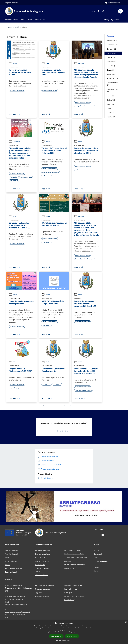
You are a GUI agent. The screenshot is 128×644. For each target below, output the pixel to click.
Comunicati (79, 63)
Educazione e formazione (73, 550)
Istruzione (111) (112, 78)
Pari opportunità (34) (112, 84)
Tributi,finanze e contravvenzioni (76, 557)
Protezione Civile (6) (113, 90)
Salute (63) (111, 96)
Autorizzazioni (69, 568)
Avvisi (45, 63)
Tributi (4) (110, 108)
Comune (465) (112, 49)
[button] (64, 641)
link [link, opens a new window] (83, 632)
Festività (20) (111, 62)
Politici (7, 565)
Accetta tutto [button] (56, 636)
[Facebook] (98, 11)
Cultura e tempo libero (42, 554)
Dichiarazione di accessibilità (74, 596)
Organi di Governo (11, 550)
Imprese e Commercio (42, 561)
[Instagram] (103, 11)
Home (10, 27)
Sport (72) (110, 104)
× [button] (126, 622)
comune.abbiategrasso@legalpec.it (17, 612)
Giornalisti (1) (111, 66)
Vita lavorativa (40, 558)
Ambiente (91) (112, 41)
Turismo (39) (111, 113)
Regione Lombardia (12, 3)
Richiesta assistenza (42, 596)
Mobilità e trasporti (41, 575)
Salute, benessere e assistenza (75, 565)
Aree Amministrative (12, 554)
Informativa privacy (71, 589)
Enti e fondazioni (11, 561)
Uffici (7, 558)
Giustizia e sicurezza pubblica (74, 554)
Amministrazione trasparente (74, 585)
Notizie (13, 63)
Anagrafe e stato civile (42, 550)
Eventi (96, 571)
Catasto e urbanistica (42, 568)
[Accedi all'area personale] (113, 3)
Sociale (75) (111, 100)
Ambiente (68, 561)
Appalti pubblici (40, 565)
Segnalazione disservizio (43, 589)
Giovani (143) (111, 70)
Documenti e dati (11, 572)
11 (64, 406)
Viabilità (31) (111, 117)
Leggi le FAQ (39, 593)
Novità (17, 27)
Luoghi (96, 567)
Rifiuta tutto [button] (72, 636)
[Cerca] (120, 11)
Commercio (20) (112, 45)
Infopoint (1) (111, 74)
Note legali (68, 593)
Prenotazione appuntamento (44, 585)
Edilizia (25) (111, 57)
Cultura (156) (111, 53)
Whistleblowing (70, 600)
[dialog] (64, 632)
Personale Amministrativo (14, 568)
